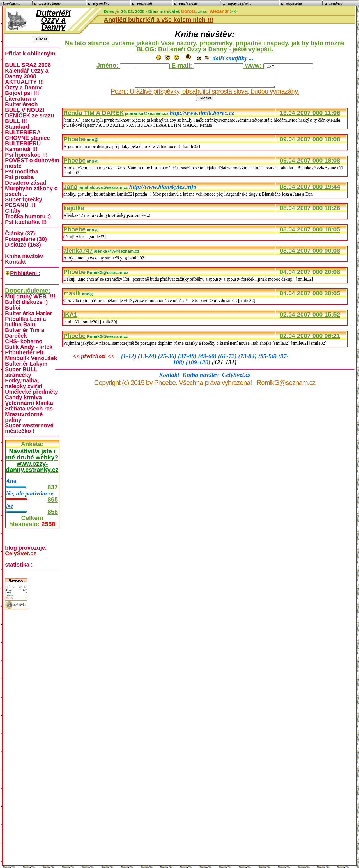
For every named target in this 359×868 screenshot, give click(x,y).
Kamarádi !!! (21, 149)
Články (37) (20, 233)
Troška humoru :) (28, 216)
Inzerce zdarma (48, 4)
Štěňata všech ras (29, 409)
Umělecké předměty (32, 392)
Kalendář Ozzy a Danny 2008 (27, 73)
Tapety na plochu (238, 4)
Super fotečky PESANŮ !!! (24, 202)
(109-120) (199, 365)
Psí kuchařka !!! (26, 222)
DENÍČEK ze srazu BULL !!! (30, 118)
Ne (10, 506)
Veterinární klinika (29, 403)
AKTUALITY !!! (25, 82)
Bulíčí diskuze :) (26, 302)
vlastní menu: (11, 4)
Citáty (13, 211)
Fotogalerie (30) (26, 239)
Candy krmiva (23, 397)
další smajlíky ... (233, 58)
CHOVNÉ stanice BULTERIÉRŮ (27, 141)
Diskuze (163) (23, 245)
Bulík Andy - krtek (29, 347)
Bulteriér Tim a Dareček (25, 333)
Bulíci (13, 308)
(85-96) (268, 359)
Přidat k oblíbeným (30, 54)
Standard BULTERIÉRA (23, 129)
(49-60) (208, 359)
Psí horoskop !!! (26, 155)
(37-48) (188, 359)
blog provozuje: (26, 551)
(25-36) (168, 359)
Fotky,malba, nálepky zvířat (24, 383)
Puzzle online (186, 4)
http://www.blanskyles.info (163, 190)
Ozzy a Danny (23, 87)
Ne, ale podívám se (30, 493)
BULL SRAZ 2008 (28, 65)
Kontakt (169, 378)
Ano (11, 481)
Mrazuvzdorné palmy (24, 417)
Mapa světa (292, 4)
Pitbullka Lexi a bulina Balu (26, 322)
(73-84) (248, 359)
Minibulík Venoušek (31, 358)
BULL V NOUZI (25, 110)
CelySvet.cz (236, 378)
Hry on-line (99, 4)
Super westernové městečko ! (29, 428)
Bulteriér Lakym (26, 364)
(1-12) (129, 359)
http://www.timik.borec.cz (202, 116)
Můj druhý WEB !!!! (30, 296)
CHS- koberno (24, 341)
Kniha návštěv (201, 378)
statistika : (19, 565)
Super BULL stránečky (21, 372)
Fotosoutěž (143, 4)
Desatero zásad (26, 183)
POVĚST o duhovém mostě (32, 163)
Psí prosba (19, 177)
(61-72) (228, 359)
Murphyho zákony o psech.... (31, 191)
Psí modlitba (22, 171)
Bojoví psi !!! (22, 93)
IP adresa (334, 4)
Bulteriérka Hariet (28, 313)
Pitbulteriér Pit (24, 352)
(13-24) (148, 359)
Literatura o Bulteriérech (21, 101)
